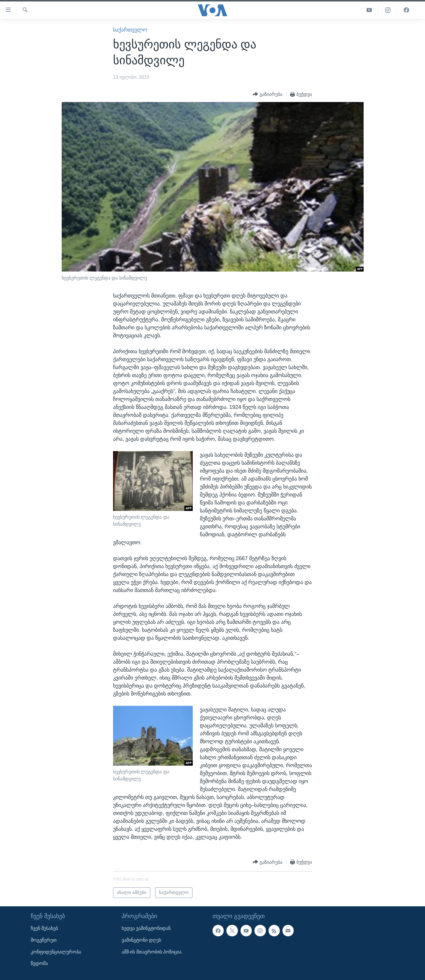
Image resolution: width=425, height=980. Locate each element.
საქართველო (130, 30)
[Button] (268, 94)
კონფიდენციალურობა (56, 952)
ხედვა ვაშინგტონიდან (146, 928)
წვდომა (39, 963)
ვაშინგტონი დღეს (141, 940)
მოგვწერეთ (44, 940)
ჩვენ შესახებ (44, 928)
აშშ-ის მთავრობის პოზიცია (152, 952)
